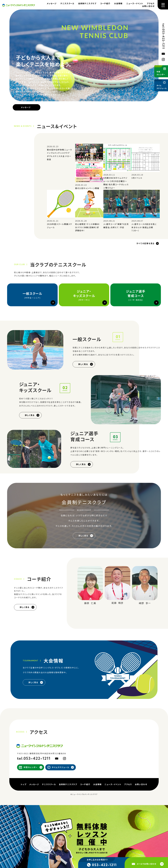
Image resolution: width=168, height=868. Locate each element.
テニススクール (67, 3)
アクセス (151, 3)
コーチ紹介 (105, 3)
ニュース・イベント (135, 3)
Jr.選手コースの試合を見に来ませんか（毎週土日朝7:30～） (144, 227)
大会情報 (118, 3)
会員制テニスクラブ (87, 3)
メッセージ (52, 3)
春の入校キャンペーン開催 (87, 188)
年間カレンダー (31, 767)
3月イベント (137, 178)
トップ (24, 784)
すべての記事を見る (145, 243)
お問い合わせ (148, 6)
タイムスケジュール (61, 767)
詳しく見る (83, 364)
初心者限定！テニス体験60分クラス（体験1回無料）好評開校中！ (87, 227)
